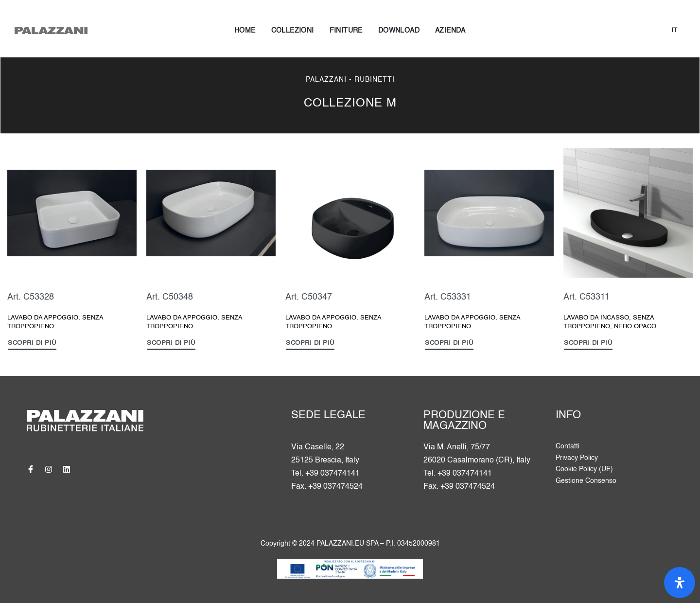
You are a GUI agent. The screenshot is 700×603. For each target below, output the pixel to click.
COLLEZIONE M (350, 104)
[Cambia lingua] (674, 31)
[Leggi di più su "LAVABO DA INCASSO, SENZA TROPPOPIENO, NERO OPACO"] (588, 345)
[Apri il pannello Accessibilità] (680, 583)
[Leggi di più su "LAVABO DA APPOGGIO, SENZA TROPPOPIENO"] (171, 345)
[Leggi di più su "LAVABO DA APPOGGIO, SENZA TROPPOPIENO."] (32, 345)
